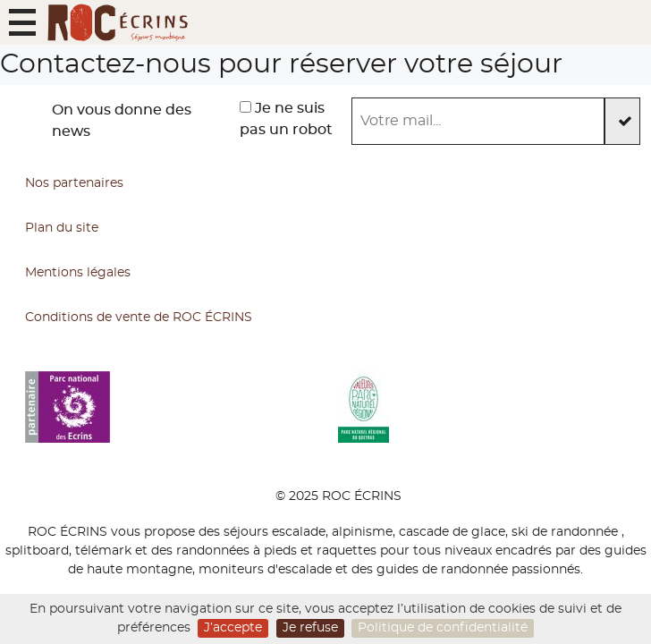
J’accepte (233, 628)
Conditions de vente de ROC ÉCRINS (139, 318)
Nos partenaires (74, 183)
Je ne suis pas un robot (286, 119)
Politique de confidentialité (443, 628)
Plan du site (62, 228)
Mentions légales (78, 273)
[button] (22, 22)
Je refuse (310, 628)
